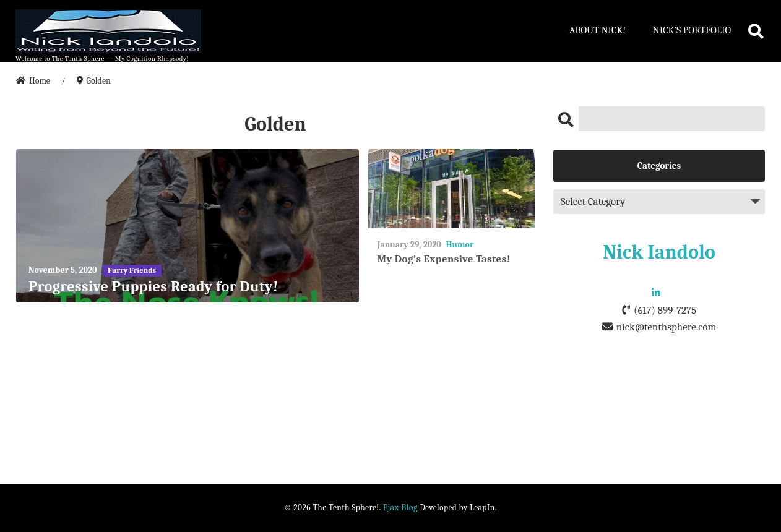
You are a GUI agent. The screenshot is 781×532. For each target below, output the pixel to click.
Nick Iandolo (659, 252)
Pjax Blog (400, 508)
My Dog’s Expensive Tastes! (444, 259)
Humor (460, 245)
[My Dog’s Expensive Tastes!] (451, 189)
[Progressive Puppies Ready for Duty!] (188, 226)
